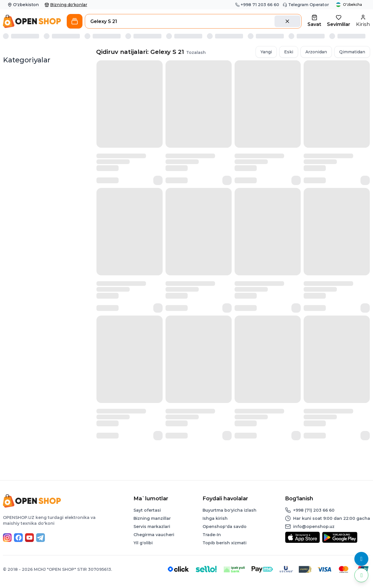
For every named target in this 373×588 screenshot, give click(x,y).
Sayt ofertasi (147, 510)
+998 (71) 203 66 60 (314, 510)
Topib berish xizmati (225, 543)
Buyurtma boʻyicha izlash (229, 510)
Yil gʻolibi (143, 543)
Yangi (266, 52)
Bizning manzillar (152, 518)
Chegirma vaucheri (154, 535)
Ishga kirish (215, 518)
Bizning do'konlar (66, 5)
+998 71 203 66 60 (257, 5)
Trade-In (212, 535)
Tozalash (196, 52)
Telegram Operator (306, 5)
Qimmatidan (352, 52)
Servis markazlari (152, 527)
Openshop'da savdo (225, 527)
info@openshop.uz (314, 527)
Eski (289, 52)
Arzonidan (316, 52)
